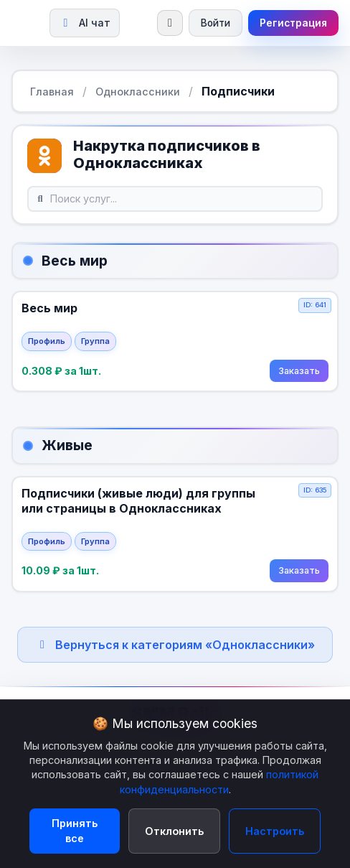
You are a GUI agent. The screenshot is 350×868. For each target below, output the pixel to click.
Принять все (75, 831)
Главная (52, 92)
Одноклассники (138, 92)
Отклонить (174, 831)
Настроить (275, 831)
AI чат (85, 23)
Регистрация (293, 23)
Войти (216, 23)
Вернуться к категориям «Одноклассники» (175, 645)
